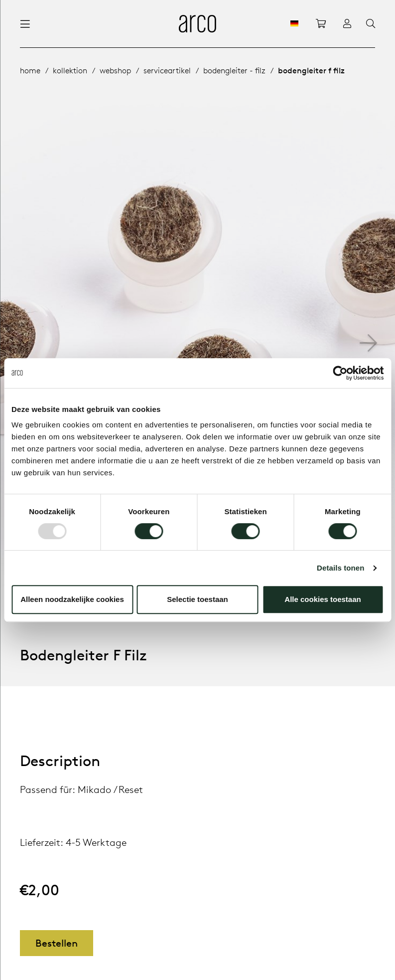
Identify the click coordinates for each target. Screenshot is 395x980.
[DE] (294, 23)
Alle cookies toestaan (323, 599)
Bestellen (57, 943)
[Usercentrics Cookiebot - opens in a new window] (340, 373)
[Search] (371, 24)
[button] (368, 343)
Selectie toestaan (197, 599)
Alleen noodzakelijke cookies (72, 599)
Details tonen (340, 568)
